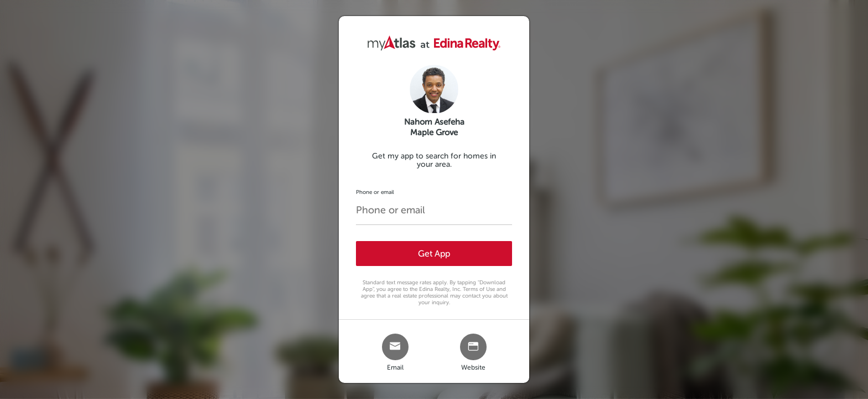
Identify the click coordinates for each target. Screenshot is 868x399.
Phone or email (375, 192)
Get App (434, 254)
